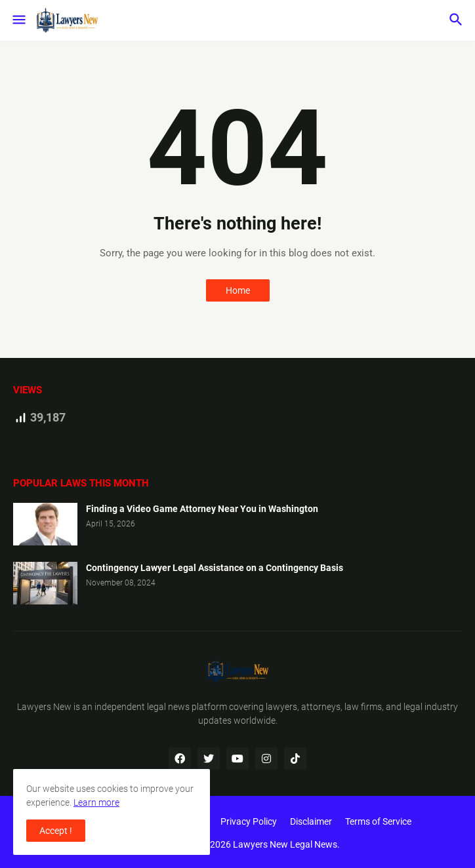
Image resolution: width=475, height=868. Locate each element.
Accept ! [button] (56, 831)
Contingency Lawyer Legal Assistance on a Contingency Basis (215, 568)
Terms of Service (378, 821)
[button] (18, 20)
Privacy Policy (249, 821)
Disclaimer (311, 821)
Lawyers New (44, 707)
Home (238, 290)
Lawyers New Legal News (285, 844)
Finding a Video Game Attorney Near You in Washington (202, 509)
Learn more (96, 802)
